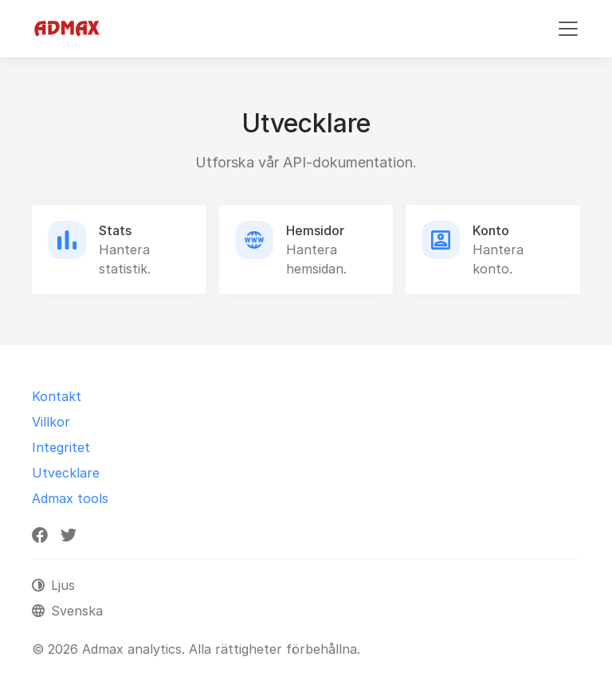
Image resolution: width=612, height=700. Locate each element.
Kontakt (57, 396)
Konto (491, 230)
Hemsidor (315, 230)
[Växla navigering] (568, 29)
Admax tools (70, 498)
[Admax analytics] (67, 29)
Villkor (51, 422)
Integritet (61, 447)
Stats (115, 230)
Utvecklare (66, 473)
